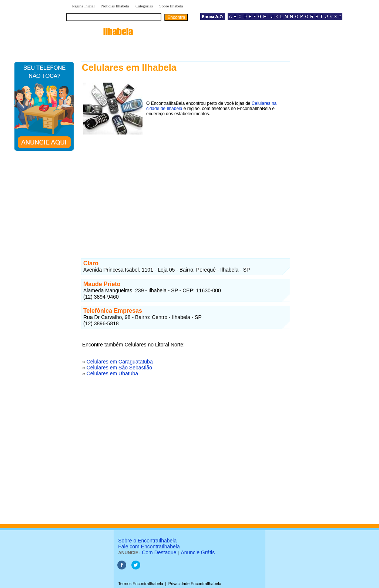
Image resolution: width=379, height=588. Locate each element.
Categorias (144, 6)
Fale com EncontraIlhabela (149, 547)
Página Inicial (83, 6)
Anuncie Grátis (198, 552)
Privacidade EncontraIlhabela (195, 584)
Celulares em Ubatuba (112, 373)
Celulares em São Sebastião (119, 368)
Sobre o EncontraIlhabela (147, 541)
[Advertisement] (186, 189)
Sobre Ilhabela (171, 6)
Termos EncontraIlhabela (141, 584)
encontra (101, 31)
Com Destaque (159, 552)
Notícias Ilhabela (115, 6)
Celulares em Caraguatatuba (120, 362)
